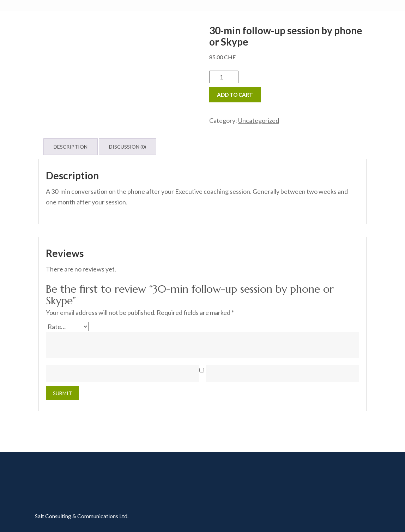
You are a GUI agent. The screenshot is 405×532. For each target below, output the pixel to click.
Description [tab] (71, 147)
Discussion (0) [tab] (128, 147)
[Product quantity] (224, 77)
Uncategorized (259, 120)
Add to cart (235, 95)
